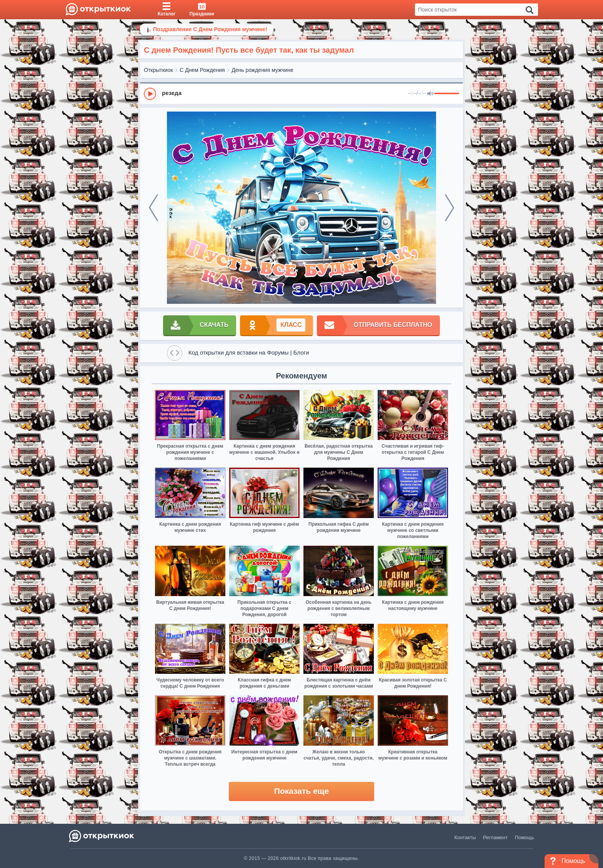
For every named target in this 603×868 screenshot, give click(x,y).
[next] (450, 208)
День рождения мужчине (262, 70)
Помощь (525, 837)
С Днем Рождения (202, 70)
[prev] (153, 208)
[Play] (150, 94)
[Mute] (430, 94)
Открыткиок (158, 70)
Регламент (495, 837)
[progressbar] (447, 94)
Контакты (465, 837)
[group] (301, 93)
